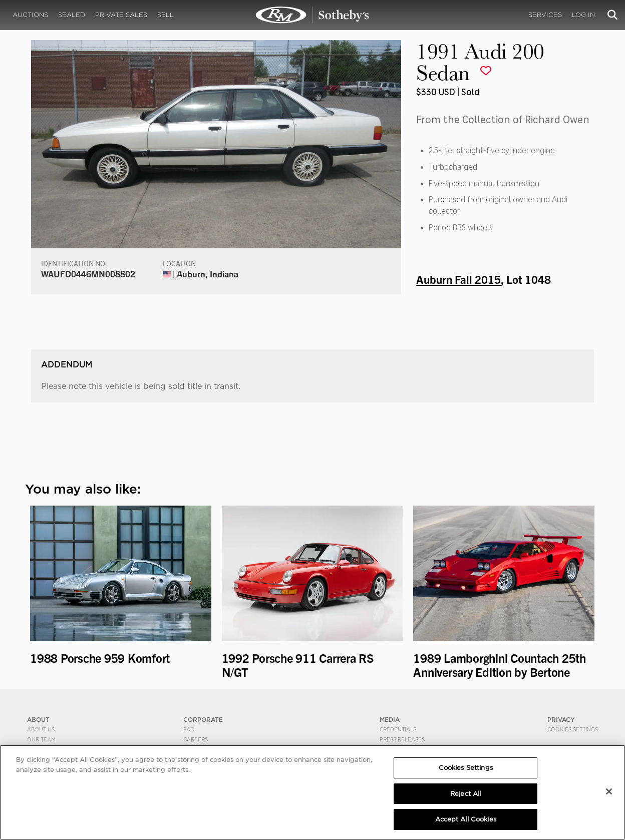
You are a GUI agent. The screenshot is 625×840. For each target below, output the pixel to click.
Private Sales (121, 15)
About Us (41, 729)
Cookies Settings (573, 729)
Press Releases (402, 739)
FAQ (189, 729)
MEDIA (390, 720)
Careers (196, 739)
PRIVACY (561, 720)
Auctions (30, 15)
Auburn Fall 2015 (458, 279)
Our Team (41, 739)
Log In (583, 15)
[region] (312, 792)
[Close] (609, 791)
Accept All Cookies (466, 819)
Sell (166, 15)
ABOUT (38, 720)
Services (545, 15)
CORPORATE (203, 720)
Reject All (465, 794)
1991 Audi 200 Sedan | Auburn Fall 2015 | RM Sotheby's (312, 15)
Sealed (72, 15)
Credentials (398, 729)
